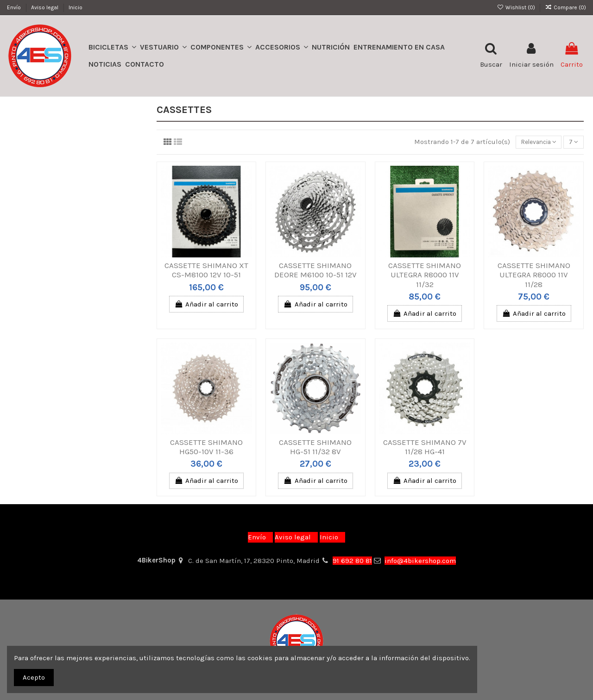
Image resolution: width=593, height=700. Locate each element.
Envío (15, 7)
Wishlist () (516, 7)
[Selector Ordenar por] (533, 143)
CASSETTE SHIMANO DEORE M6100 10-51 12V (315, 271)
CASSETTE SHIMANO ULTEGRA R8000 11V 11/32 (425, 276)
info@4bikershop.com (420, 561)
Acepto (34, 677)
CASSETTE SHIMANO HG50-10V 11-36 (206, 448)
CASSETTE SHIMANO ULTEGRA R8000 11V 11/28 (534, 276)
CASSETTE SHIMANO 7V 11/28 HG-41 (425, 448)
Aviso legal (45, 7)
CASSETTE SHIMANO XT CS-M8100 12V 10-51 (206, 271)
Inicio (76, 7)
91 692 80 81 (352, 561)
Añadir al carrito (206, 305)
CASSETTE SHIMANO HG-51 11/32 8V (315, 448)
